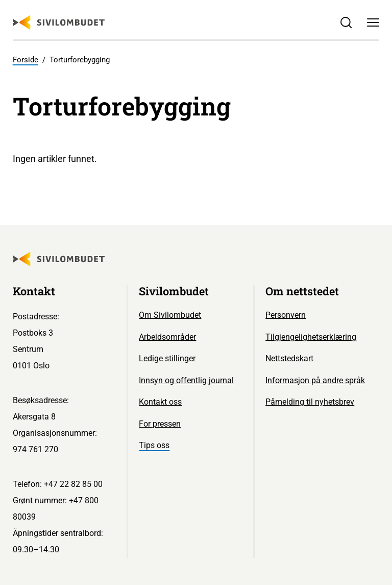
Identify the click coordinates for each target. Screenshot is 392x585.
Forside (26, 60)
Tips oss (154, 445)
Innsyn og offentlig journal (186, 380)
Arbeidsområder (167, 337)
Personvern (286, 315)
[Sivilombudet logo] (59, 22)
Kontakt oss (160, 402)
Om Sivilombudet (170, 315)
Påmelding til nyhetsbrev (310, 402)
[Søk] (346, 23)
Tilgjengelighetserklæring (311, 337)
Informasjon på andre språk (315, 380)
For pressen (160, 424)
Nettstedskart (289, 358)
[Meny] (373, 23)
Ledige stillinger (167, 358)
